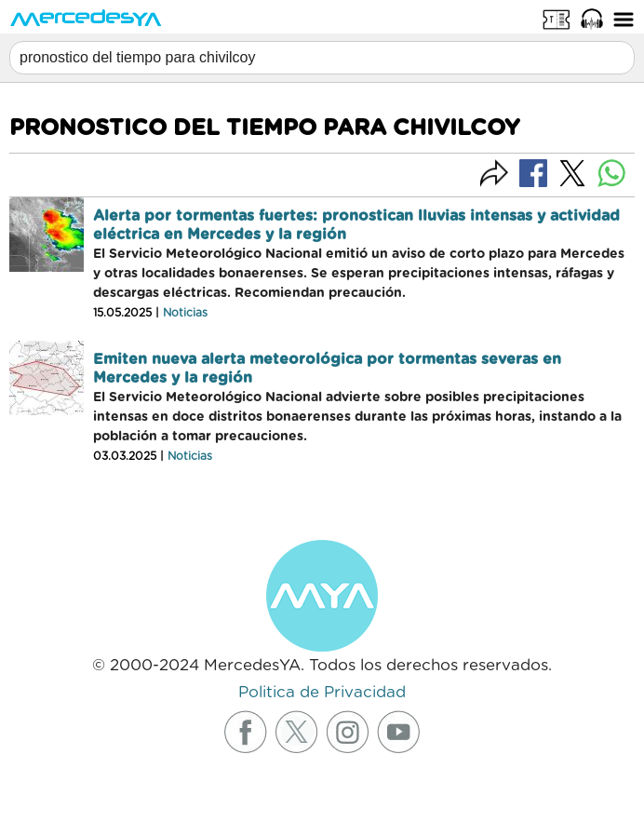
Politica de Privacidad (322, 692)
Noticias (185, 313)
